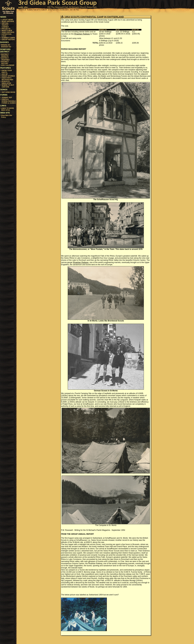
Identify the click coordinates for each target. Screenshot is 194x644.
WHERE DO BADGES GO (6, 46)
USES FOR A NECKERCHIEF (8, 79)
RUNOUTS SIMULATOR (6, 82)
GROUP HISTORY (8, 40)
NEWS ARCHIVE (8, 21)
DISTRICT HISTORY (5, 62)
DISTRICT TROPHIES (5, 59)
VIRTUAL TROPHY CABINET (5, 25)
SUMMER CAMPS (8, 38)
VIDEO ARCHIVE (8, 32)
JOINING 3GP (7, 97)
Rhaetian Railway (82, 34)
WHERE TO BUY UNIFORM (8, 86)
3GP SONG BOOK (8, 92)
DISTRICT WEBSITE (5, 55)
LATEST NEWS (7, 20)
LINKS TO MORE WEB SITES (8, 109)
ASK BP (5, 74)
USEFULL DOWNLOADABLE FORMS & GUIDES (9, 101)
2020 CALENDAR (8, 65)
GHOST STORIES (8, 76)
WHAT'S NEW (7, 30)
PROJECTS (6, 29)
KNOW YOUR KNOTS (7, 71)
